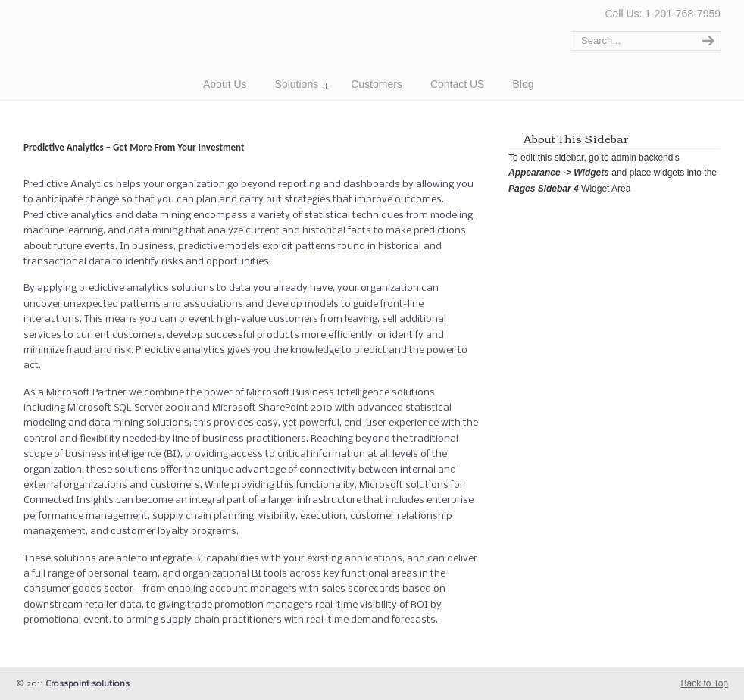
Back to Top (705, 683)
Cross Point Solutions (105, 47)
